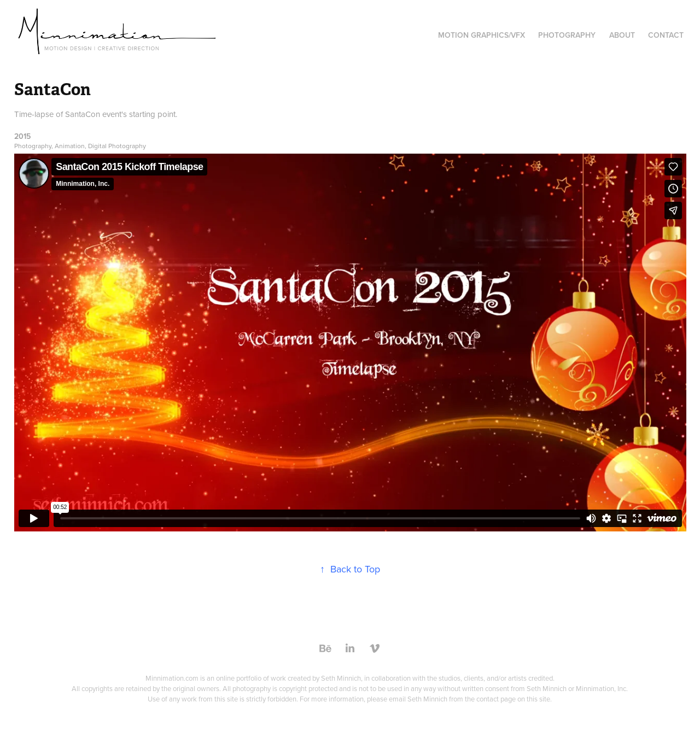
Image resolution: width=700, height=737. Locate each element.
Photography (567, 35)
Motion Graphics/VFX (482, 35)
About (622, 35)
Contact (666, 35)
